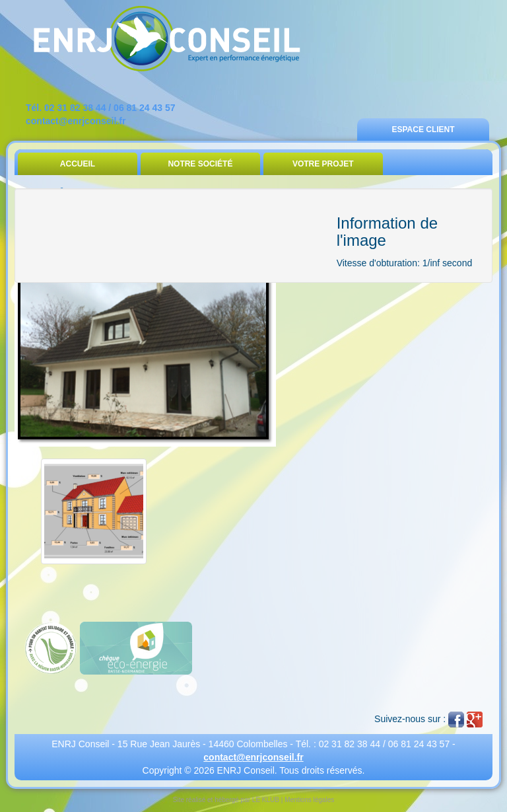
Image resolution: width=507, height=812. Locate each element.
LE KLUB (266, 800)
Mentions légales (309, 800)
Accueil (78, 164)
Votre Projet (323, 164)
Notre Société (200, 164)
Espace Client (423, 129)
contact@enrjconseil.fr (76, 121)
